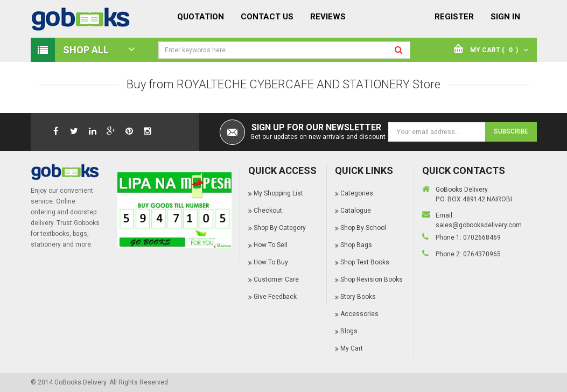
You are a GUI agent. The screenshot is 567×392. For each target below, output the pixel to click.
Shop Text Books (365, 262)
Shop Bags (356, 245)
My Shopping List (278, 193)
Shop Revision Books (372, 279)
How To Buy (271, 262)
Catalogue (356, 211)
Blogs (349, 331)
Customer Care (276, 279)
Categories (357, 193)
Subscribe (511, 131)
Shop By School (363, 228)
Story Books (358, 297)
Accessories (359, 314)
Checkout (268, 211)
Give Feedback (275, 297)
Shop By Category (280, 228)
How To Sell (271, 245)
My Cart (352, 348)
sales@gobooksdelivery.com (479, 225)
